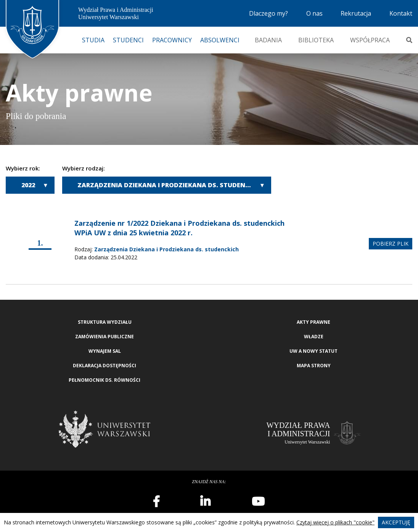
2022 (28, 185)
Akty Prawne (313, 322)
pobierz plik (391, 243)
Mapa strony (314, 366)
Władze (314, 337)
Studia (93, 40)
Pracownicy (172, 40)
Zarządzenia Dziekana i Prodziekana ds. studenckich (171, 185)
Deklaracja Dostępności (104, 366)
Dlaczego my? (268, 13)
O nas (314, 13)
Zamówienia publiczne (104, 337)
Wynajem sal (105, 351)
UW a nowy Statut (313, 351)
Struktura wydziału (105, 322)
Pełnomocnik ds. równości (104, 380)
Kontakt (401, 13)
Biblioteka (316, 40)
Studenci (128, 40)
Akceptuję (396, 522)
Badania (268, 40)
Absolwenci (220, 40)
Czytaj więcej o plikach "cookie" (335, 522)
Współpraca (370, 40)
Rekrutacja (356, 13)
